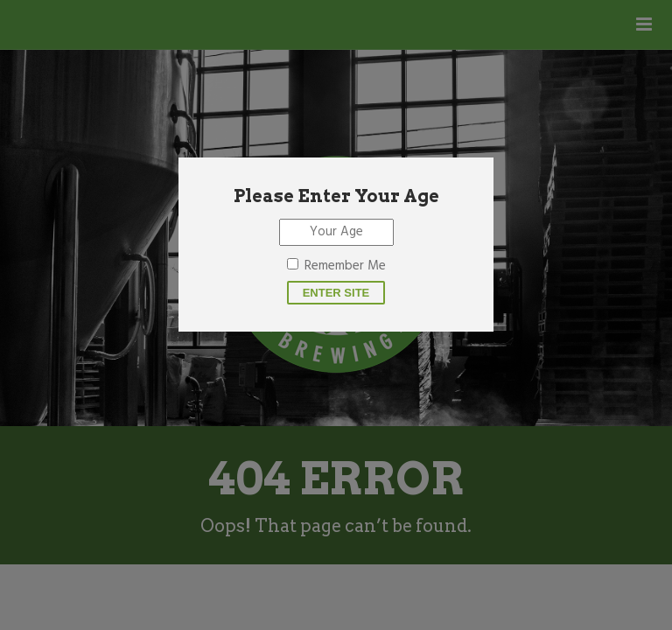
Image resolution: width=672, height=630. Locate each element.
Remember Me (345, 266)
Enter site (336, 293)
